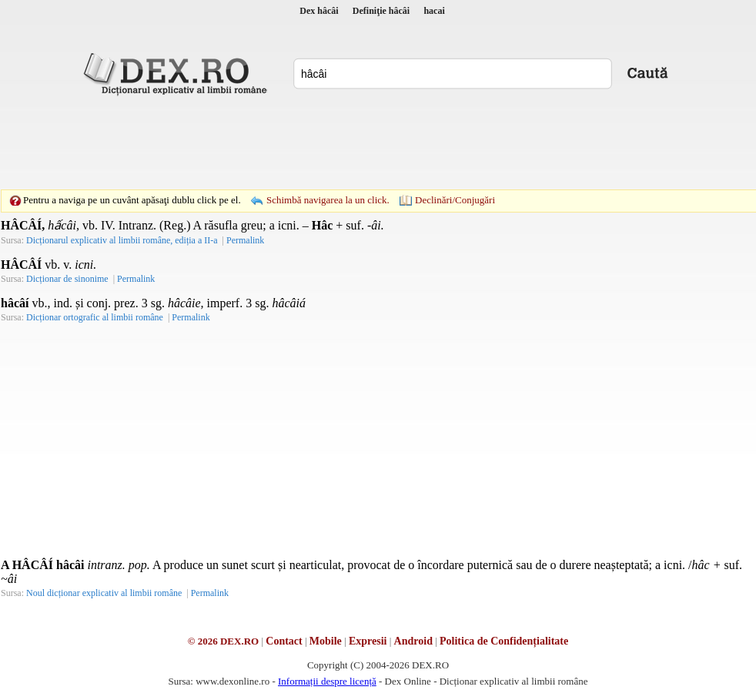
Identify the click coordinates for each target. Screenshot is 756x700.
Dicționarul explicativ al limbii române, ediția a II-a (122, 240)
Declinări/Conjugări (455, 200)
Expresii (368, 641)
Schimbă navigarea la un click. (328, 200)
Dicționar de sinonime (67, 279)
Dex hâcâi (319, 11)
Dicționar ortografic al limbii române (95, 317)
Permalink (245, 240)
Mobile (326, 641)
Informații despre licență (327, 681)
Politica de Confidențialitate (504, 641)
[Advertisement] (378, 142)
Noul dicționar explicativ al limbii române (104, 593)
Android (413, 641)
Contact (284, 641)
